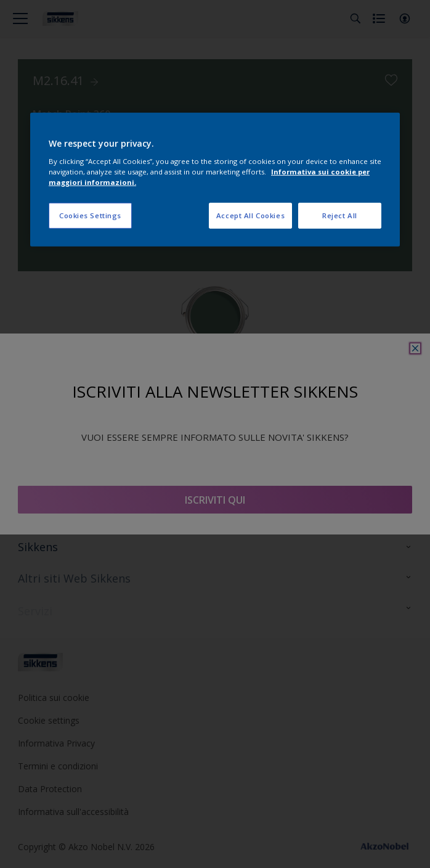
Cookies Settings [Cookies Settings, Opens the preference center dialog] (90, 215)
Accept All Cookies (250, 215)
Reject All (340, 215)
